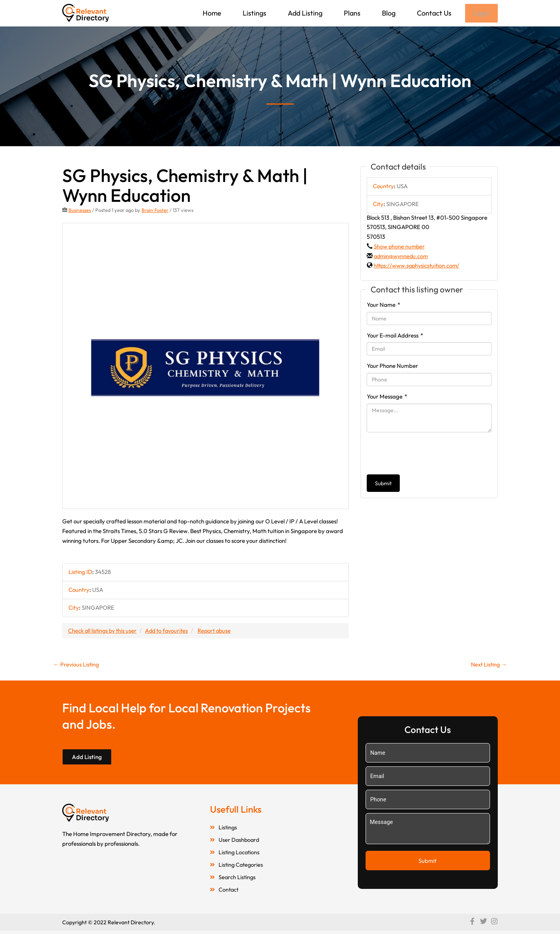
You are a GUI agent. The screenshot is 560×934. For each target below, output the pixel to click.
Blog (388, 13)
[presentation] (426, 454)
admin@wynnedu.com (402, 257)
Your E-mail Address (395, 336)
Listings (254, 13)
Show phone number (400, 247)
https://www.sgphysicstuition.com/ (418, 266)
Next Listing (488, 666)
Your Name (383, 305)
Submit (383, 484)
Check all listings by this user (103, 631)
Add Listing (304, 13)
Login (481, 13)
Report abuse (220, 631)
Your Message (387, 397)
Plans (351, 13)
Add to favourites (170, 631)
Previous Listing (77, 666)
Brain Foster (155, 211)
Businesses (80, 211)
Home (211, 13)
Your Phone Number (392, 366)
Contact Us (433, 13)
